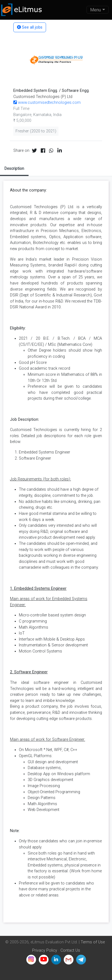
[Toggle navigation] (98, 10)
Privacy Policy (45, 950)
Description (14, 168)
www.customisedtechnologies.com (47, 103)
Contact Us (70, 950)
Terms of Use (93, 942)
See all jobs (30, 27)
